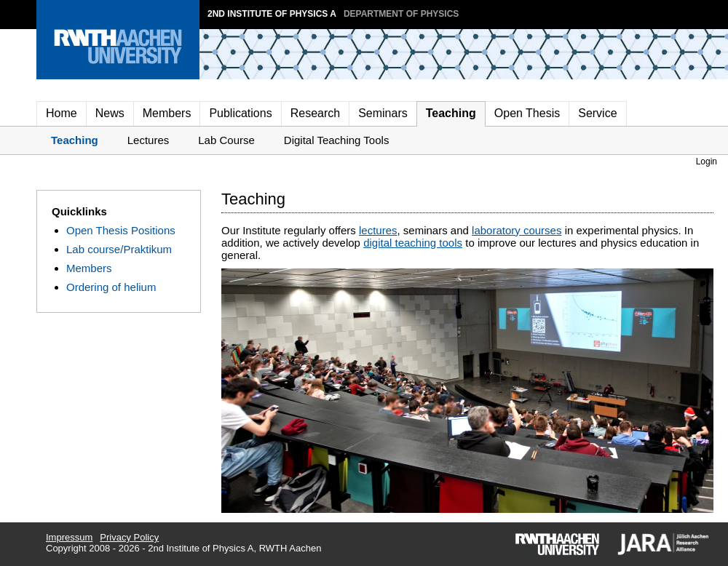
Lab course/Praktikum (119, 249)
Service (597, 113)
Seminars (383, 113)
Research (315, 113)
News (110, 113)
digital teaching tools (413, 243)
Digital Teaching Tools (337, 140)
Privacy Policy (129, 537)
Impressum (69, 537)
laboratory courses (517, 230)
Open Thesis (527, 113)
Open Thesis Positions (121, 230)
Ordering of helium (111, 287)
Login (707, 162)
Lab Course (226, 140)
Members (167, 113)
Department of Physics (401, 14)
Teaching (451, 113)
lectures (378, 230)
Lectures (149, 140)
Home (62, 113)
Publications (240, 113)
